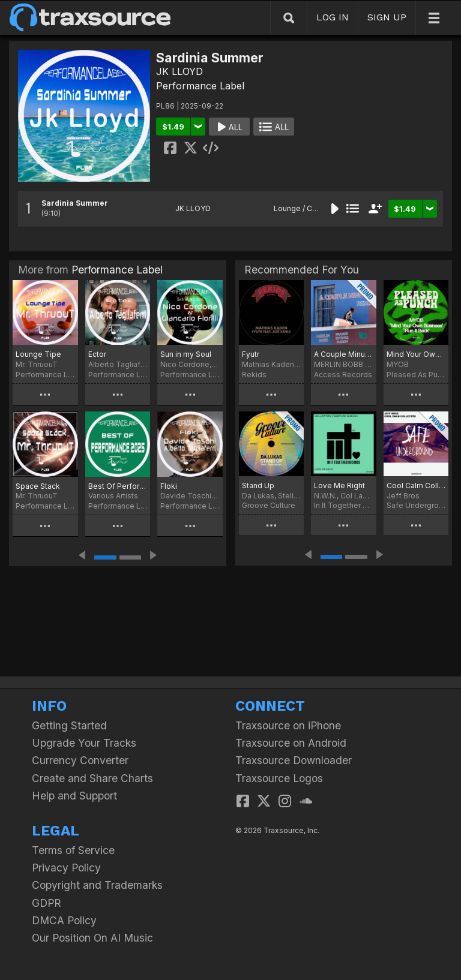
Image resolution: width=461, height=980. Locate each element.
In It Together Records (343, 505)
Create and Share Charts (92, 778)
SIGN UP (387, 17)
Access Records (343, 375)
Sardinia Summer (75, 203)
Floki (169, 486)
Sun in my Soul (186, 354)
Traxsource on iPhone (288, 725)
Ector (97, 354)
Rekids (254, 375)
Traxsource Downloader (294, 760)
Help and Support (74, 796)
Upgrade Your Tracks (84, 743)
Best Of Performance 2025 (118, 486)
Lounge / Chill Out (305, 208)
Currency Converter (80, 760)
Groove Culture (269, 505)
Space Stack (38, 486)
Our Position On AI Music (92, 938)
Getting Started (69, 725)
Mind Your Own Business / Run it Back (416, 354)
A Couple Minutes (343, 354)
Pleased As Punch (416, 375)
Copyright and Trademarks (97, 885)
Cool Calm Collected (416, 486)
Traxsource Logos (279, 778)
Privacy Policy (66, 868)
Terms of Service (73, 850)
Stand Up (258, 486)
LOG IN (333, 17)
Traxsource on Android (291, 743)
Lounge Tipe (38, 354)
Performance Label (200, 86)
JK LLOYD (179, 71)
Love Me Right (339, 486)
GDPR (47, 903)
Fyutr (251, 354)
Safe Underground (416, 505)
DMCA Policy (64, 920)
